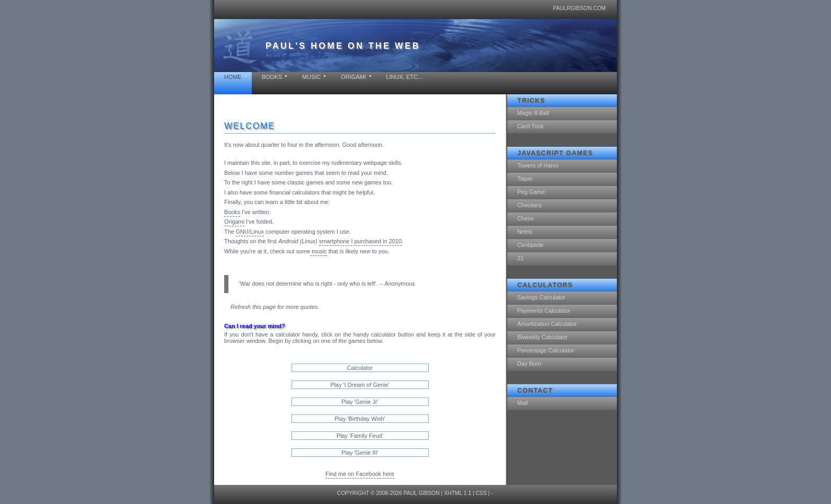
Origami (353, 77)
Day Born (529, 364)
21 (520, 258)
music (318, 251)
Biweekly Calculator (542, 337)
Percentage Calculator (546, 350)
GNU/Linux (250, 232)
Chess (525, 218)
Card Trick (531, 126)
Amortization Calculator (547, 324)
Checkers (529, 205)
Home (233, 77)
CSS (481, 493)
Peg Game (531, 192)
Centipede (531, 245)
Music (311, 77)
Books (272, 77)
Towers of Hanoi (538, 165)
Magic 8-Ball (533, 113)
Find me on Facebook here (360, 474)
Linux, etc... (405, 77)
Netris (525, 232)
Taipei (525, 179)
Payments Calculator (544, 311)
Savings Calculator (541, 297)
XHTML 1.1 (458, 493)
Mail (523, 403)
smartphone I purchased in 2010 (360, 241)
